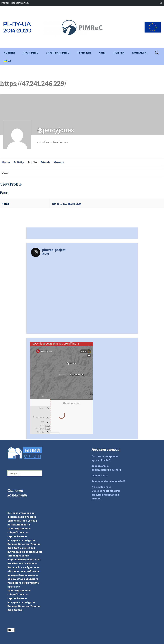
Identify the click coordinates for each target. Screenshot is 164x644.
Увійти (5, 3)
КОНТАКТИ (139, 53)
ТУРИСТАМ (84, 53)
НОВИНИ (9, 53)
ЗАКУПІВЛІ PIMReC (58, 53)
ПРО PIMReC (30, 53)
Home (6, 162)
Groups (59, 162)
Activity (19, 162)
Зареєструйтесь (20, 3)
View (5, 173)
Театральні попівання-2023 (108, 481)
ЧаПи (102, 53)
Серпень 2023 (100, 475)
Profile (32, 162)
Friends (45, 162)
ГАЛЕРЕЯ (119, 53)
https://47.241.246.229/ (67, 204)
